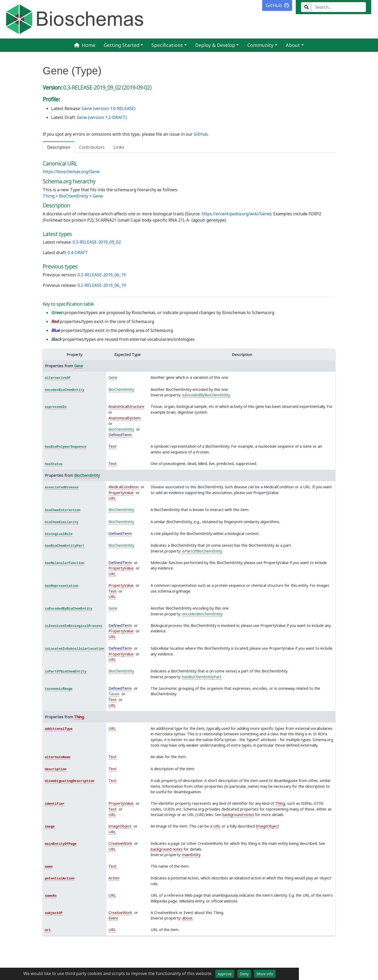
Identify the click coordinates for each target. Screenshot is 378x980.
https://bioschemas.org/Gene (71, 172)
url (48, 930)
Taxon (114, 694)
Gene (98, 196)
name (49, 867)
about (187, 918)
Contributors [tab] (92, 147)
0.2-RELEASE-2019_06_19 (102, 275)
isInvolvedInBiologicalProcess (73, 626)
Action (114, 878)
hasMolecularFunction (65, 563)
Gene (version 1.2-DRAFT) (102, 117)
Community (260, 45)
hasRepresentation (62, 586)
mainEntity (191, 855)
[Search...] (339, 7)
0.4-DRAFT (78, 253)
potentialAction (60, 879)
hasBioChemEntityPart (65, 546)
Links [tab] (119, 147)
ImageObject (120, 826)
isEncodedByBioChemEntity (206, 395)
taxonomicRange (59, 689)
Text (113, 446)
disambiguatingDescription (70, 781)
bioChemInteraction (63, 510)
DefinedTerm (120, 435)
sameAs (51, 896)
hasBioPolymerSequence (66, 447)
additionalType (59, 729)
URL (112, 498)
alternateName (58, 757)
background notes (238, 815)
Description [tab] (59, 147)
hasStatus (54, 464)
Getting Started (122, 45)
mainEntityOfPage (61, 844)
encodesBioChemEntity (65, 390)
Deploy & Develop (215, 45)
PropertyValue (121, 493)
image (50, 827)
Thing (49, 196)
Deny (244, 974)
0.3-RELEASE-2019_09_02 (97, 242)
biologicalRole (59, 534)
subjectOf (54, 913)
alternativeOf (58, 378)
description (56, 769)
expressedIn (56, 407)
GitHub (201, 134)
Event (113, 918)
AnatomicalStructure (126, 406)
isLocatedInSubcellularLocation (75, 649)
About (293, 45)
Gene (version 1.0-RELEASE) (109, 108)
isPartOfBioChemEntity (202, 551)
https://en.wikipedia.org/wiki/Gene (236, 214)
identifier (55, 804)
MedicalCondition (124, 487)
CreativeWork (120, 843)
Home (85, 45)
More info (265, 974)
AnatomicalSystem (125, 418)
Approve (225, 974)
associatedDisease (62, 488)
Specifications (167, 45)
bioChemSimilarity (62, 522)
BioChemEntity (74, 196)
